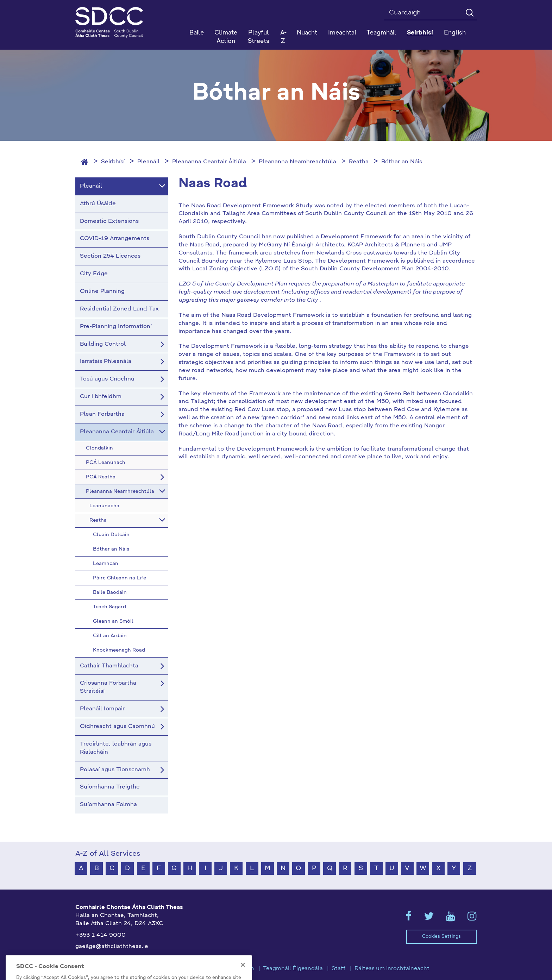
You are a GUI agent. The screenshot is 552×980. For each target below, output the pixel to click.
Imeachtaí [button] (342, 33)
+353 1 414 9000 (101, 935)
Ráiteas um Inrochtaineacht (392, 969)
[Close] (243, 975)
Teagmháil (381, 33)
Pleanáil (148, 162)
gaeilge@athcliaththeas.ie (112, 947)
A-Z (283, 37)
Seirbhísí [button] (420, 33)
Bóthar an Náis (402, 162)
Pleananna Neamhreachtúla (297, 162)
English (455, 33)
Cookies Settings (441, 937)
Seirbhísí (113, 162)
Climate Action (226, 37)
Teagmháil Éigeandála (293, 969)
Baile (197, 33)
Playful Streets (259, 37)
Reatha (359, 162)
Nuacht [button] (307, 33)
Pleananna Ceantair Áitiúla (209, 162)
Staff (339, 969)
